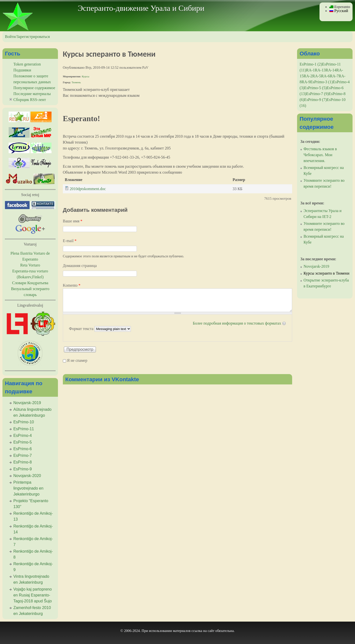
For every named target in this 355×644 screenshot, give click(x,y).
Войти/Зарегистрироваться (27, 37)
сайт (211, 631)
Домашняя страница (80, 266)
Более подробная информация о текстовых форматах (237, 323)
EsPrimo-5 (23, 442)
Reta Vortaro (30, 265)
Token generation (27, 64)
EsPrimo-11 (24, 429)
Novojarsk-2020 (27, 476)
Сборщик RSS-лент (30, 100)
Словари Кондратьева (30, 283)
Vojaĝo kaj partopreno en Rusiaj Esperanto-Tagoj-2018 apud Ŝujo (33, 595)
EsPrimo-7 (23, 455)
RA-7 (334, 76)
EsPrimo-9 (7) (315, 100)
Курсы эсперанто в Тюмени (326, 273)
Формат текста (82, 329)
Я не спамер (77, 360)
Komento (72, 285)
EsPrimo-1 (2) (311, 64)
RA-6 (325, 76)
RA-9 (306, 82)
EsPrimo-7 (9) (317, 94)
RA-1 (310, 70)
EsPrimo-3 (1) (322, 82)
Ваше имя (73, 221)
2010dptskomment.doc (88, 189)
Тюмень (76, 82)
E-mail (70, 241)
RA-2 (308, 76)
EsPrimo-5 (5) (315, 88)
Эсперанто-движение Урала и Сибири (141, 8)
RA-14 (331, 70)
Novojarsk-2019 (27, 403)
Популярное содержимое (34, 88)
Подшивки (22, 70)
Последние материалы (32, 94)
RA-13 (320, 70)
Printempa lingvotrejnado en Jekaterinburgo (28, 488)
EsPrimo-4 (23, 436)
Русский (339, 11)
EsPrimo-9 (23, 469)
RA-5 (317, 76)
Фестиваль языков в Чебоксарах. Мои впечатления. (320, 155)
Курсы (86, 76)
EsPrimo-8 (23, 462)
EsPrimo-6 (23, 449)
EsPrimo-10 (24, 422)
